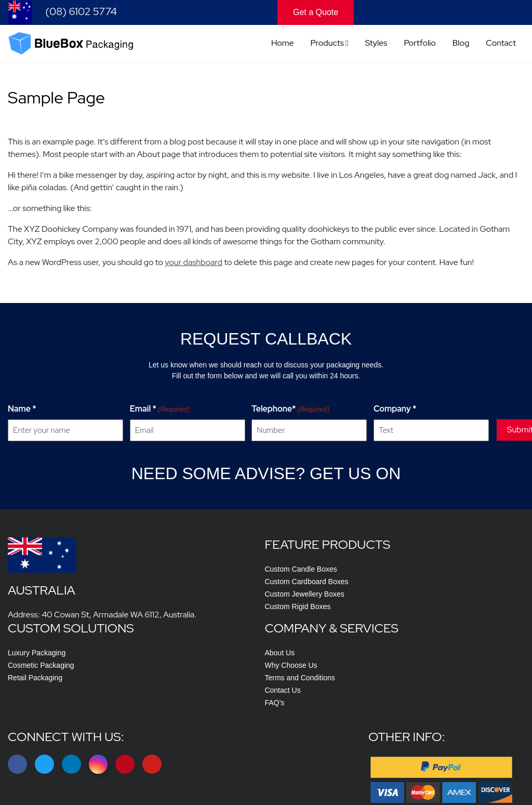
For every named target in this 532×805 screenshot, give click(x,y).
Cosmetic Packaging (305, 615)
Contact (501, 44)
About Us (420, 603)
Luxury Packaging (301, 603)
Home (283, 44)
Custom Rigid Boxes (173, 640)
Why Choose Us (431, 615)
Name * (22, 422)
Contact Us (423, 640)
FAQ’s (415, 653)
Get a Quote (316, 12)
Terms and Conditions (440, 628)
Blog (461, 44)
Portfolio (420, 44)
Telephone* (284, 422)
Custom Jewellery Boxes (180, 628)
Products (327, 44)
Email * (156, 422)
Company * (385, 422)
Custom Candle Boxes (176, 603)
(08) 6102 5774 (62, 12)
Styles (376, 44)
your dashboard (193, 270)
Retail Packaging (300, 628)
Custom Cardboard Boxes (182, 615)
